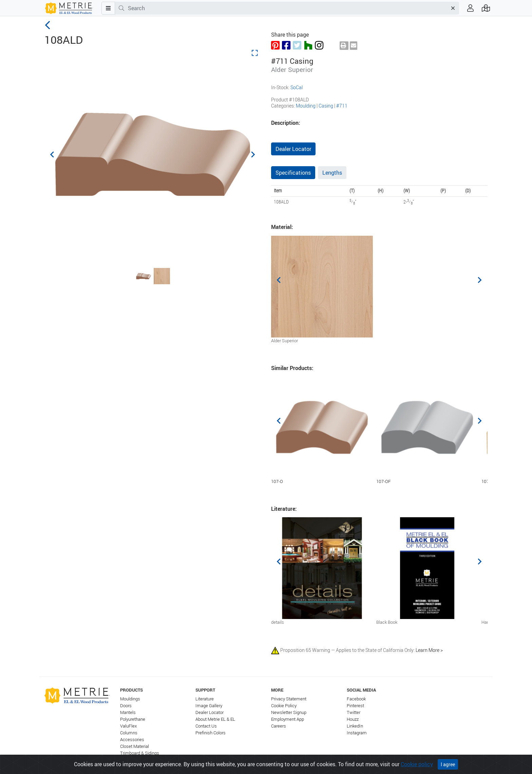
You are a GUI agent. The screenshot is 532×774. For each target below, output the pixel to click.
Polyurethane (133, 719)
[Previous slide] (53, 154)
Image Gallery (209, 706)
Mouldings (130, 699)
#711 (342, 106)
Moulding (306, 106)
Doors (126, 706)
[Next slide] (253, 154)
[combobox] (288, 8)
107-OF (384, 481)
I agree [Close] (448, 764)
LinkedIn (355, 726)
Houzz (353, 719)
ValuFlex (128, 726)
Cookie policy (417, 764)
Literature (205, 699)
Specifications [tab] (293, 173)
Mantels (128, 712)
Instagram (357, 733)
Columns (129, 733)
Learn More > (429, 650)
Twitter (354, 712)
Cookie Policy (284, 706)
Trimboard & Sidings (140, 753)
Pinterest (355, 706)
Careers (279, 726)
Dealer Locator (293, 149)
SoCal (297, 87)
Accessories (132, 740)
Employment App (288, 719)
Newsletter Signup (289, 712)
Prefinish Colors (211, 733)
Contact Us (206, 726)
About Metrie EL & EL (215, 719)
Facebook (356, 699)
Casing (326, 106)
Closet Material (135, 746)
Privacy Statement (289, 699)
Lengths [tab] (332, 173)
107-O (277, 481)
